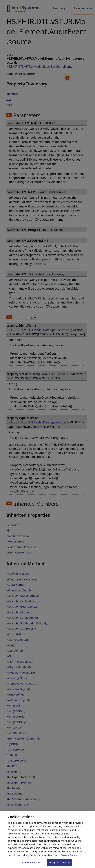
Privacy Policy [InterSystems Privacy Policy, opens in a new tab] (69, 856)
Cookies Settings (32, 864)
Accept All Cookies (59, 864)
